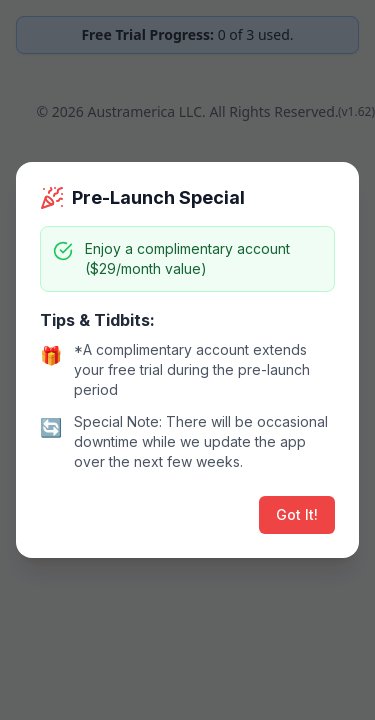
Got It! (297, 514)
